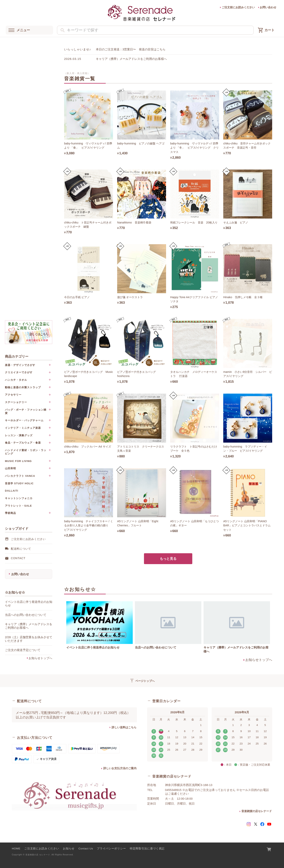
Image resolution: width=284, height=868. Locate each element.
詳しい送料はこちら (124, 727)
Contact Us (86, 849)
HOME (16, 849)
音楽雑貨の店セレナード (257, 811)
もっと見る (168, 559)
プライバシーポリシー (111, 849)
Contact (18, 558)
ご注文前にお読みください (238, 7)
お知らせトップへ (40, 658)
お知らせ (69, 849)
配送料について (21, 549)
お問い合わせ (268, 7)
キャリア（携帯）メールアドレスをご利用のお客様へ (131, 59)
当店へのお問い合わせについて (156, 647)
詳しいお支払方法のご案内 (120, 768)
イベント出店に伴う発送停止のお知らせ (93, 647)
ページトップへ (142, 681)
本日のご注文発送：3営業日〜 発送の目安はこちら (131, 49)
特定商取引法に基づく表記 (147, 849)
